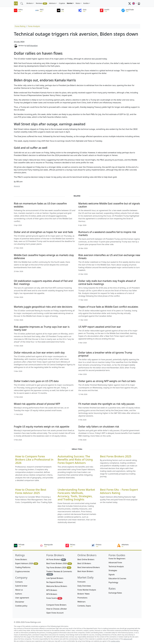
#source (17, 186)
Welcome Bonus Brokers (57, 586)
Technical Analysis (116, 566)
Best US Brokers (84, 563)
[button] (134, 3)
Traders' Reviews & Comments (59, 573)
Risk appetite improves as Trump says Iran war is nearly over (42, 328)
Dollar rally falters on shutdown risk (99, 427)
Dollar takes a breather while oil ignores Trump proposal (105, 354)
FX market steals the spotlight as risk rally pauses (106, 404)
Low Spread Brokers (55, 578)
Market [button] (70, 3)
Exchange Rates (115, 593)
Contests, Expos (84, 606)
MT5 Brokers (52, 590)
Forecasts (82, 582)
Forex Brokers (21, 559)
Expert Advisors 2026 (27, 563)
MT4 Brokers (52, 594)
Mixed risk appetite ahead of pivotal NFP (37, 404)
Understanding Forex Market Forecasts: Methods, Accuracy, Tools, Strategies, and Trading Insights (76, 495)
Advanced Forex (115, 563)
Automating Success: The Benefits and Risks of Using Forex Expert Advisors (75, 460)
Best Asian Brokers (85, 571)
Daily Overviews (84, 586)
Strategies (113, 570)
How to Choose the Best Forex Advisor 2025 (31, 491)
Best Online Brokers (86, 559)
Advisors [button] (52, 3)
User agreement (22, 598)
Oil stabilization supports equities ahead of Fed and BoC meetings (43, 282)
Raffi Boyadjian (32, 46)
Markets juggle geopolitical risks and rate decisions (43, 307)
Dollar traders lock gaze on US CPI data (36, 381)
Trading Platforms (23, 567)
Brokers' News (84, 594)
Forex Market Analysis (87, 590)
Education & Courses (117, 578)
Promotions (82, 598)
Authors (19, 594)
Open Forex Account (55, 613)
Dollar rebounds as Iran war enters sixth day (39, 353)
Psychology (113, 582)
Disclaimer (20, 602)
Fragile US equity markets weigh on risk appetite (42, 427)
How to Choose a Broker (57, 609)
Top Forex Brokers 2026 (59, 568)
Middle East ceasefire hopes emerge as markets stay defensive (44, 257)
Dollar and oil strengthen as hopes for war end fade (43, 232)
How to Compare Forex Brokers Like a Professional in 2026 (34, 460)
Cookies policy (21, 606)
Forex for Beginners (117, 559)
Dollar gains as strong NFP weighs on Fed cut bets (107, 381)
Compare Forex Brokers (56, 605)
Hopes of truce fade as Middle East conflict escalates (108, 307)
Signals (112, 575)
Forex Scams (54, 598)
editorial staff (128, 639)
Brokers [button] (30, 3)
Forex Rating (20, 26)
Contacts (19, 582)
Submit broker (21, 586)
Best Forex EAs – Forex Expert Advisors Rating (119, 491)
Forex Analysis (34, 26)
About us (19, 590)
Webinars (82, 602)
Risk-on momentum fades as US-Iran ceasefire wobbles (40, 205)
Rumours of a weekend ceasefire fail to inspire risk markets (107, 233)
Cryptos (62, 3)
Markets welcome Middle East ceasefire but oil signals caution (109, 205)
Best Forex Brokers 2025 (116, 456)
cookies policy (115, 641)
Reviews (42, 3)
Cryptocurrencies (23, 571)
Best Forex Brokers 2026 (59, 563)
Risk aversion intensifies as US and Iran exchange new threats (109, 257)
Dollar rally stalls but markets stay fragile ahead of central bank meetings (107, 282)
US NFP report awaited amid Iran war (100, 327)
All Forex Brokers (56, 560)
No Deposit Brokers (55, 582)
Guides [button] (86, 3)
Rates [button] (78, 3)
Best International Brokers (89, 567)
